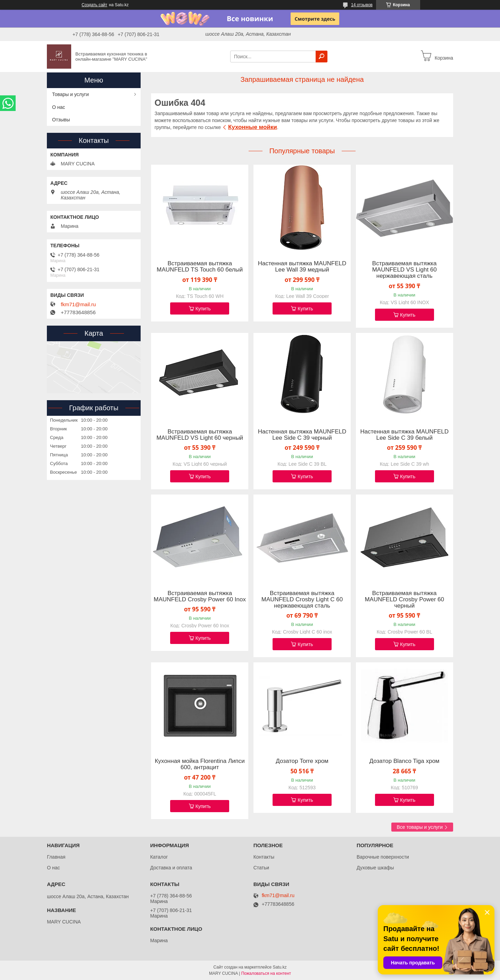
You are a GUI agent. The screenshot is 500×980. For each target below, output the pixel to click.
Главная (56, 857)
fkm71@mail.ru (78, 304)
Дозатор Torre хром (302, 761)
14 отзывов (362, 5)
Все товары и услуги (420, 827)
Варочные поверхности (383, 857)
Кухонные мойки (253, 127)
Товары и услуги (70, 94)
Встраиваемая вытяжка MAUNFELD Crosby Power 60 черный (404, 600)
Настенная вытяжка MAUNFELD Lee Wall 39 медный (302, 267)
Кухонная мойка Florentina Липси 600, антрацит (200, 764)
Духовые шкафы (375, 868)
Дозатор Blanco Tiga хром (405, 761)
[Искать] (322, 57)
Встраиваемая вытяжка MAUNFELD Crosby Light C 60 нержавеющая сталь (302, 600)
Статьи (261, 868)
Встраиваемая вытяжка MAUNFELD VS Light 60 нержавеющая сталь (405, 270)
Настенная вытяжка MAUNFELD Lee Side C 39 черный (302, 435)
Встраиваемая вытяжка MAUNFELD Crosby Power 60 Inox (200, 596)
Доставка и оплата (171, 868)
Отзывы (61, 120)
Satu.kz (280, 967)
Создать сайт (94, 5)
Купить (203, 309)
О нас (59, 107)
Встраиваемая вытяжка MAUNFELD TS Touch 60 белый (200, 267)
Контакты (264, 857)
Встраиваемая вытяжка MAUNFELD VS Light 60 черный (200, 435)
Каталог (159, 857)
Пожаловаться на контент (266, 973)
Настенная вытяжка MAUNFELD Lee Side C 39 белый (404, 435)
